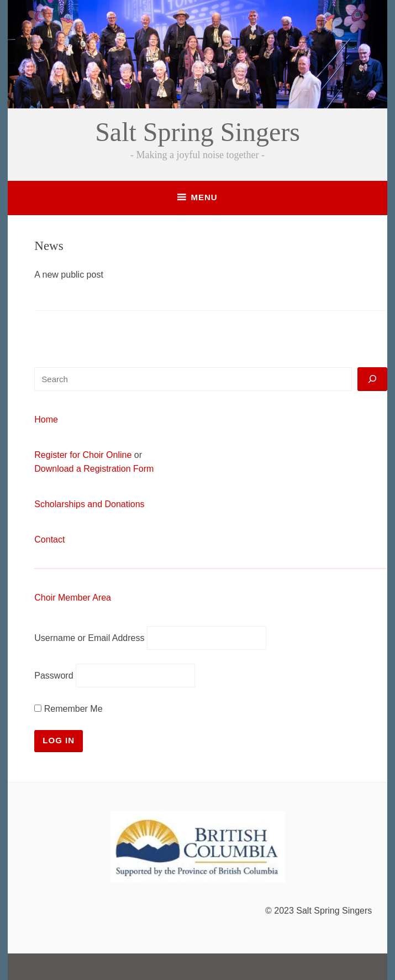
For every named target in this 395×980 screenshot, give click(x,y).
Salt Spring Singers (197, 132)
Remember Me (68, 709)
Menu (204, 197)
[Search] (372, 379)
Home (46, 419)
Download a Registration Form (94, 469)
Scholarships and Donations (89, 504)
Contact (49, 539)
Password (54, 676)
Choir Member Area (73, 598)
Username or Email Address (89, 638)
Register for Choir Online (83, 455)
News (49, 246)
